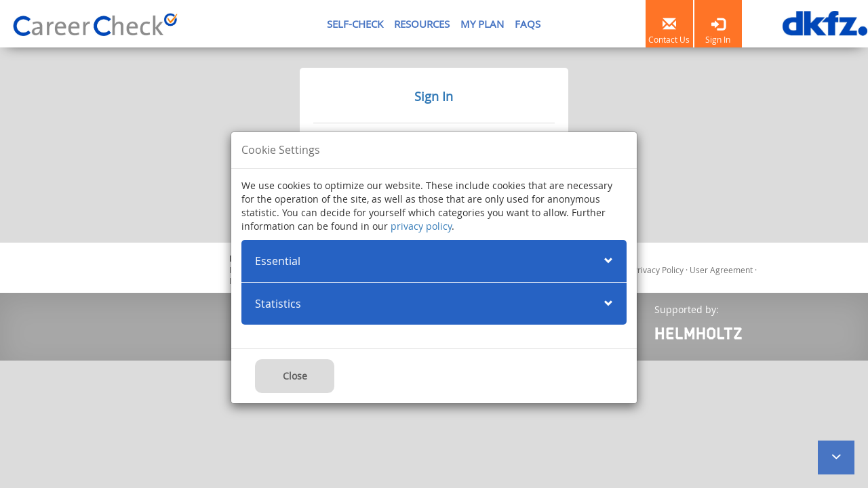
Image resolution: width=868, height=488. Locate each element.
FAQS (528, 24)
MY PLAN (482, 24)
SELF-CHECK (355, 24)
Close (295, 376)
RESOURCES (422, 24)
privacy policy (421, 226)
